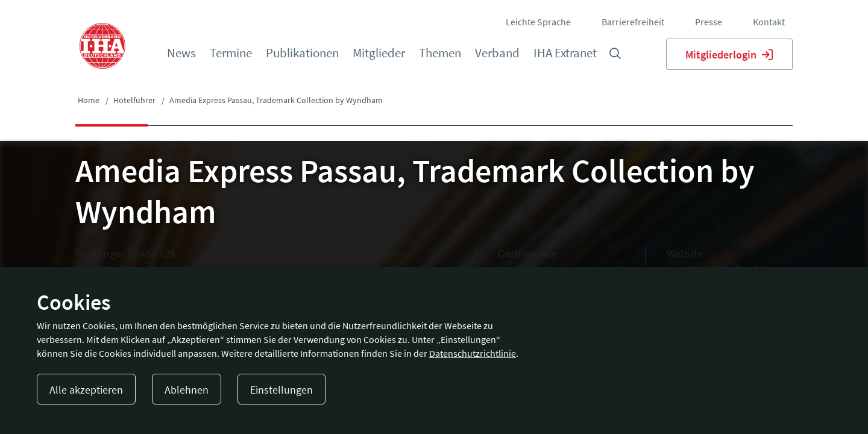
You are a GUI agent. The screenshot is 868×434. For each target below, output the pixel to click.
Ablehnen (187, 390)
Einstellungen (281, 390)
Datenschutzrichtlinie (473, 353)
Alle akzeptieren (86, 390)
